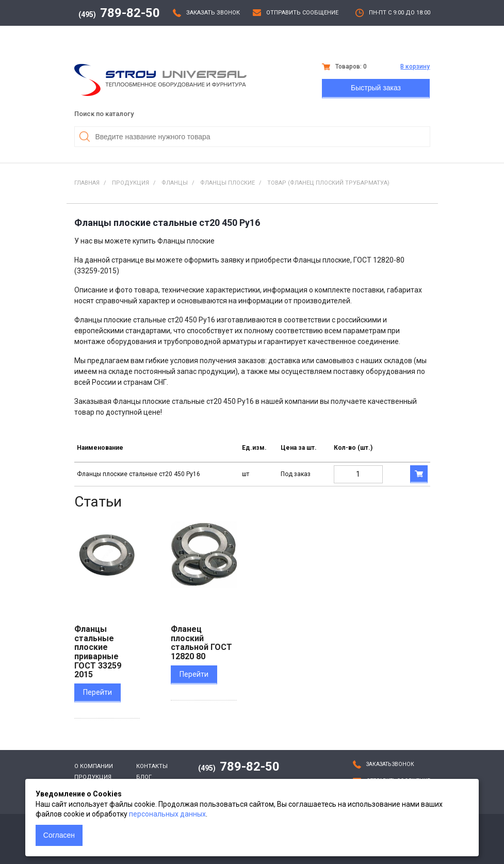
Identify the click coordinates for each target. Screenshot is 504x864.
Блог (144, 777)
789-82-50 (119, 13)
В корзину (415, 67)
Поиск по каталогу (104, 114)
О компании (94, 766)
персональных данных (167, 814)
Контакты (152, 766)
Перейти (97, 692)
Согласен (59, 835)
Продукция (93, 777)
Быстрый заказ (376, 88)
